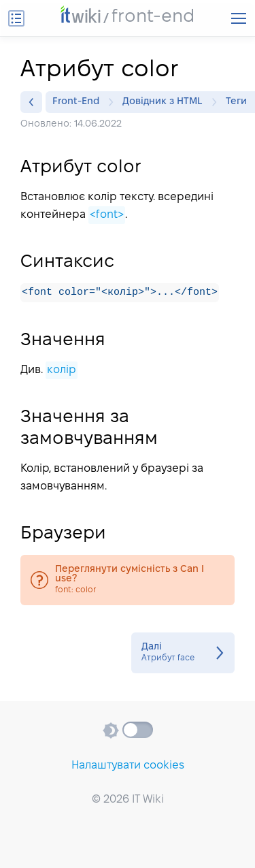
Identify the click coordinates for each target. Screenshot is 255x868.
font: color (128, 581)
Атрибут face (183, 654)
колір (62, 371)
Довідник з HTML (166, 102)
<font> (107, 215)
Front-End (79, 102)
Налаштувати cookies (128, 766)
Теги (240, 102)
